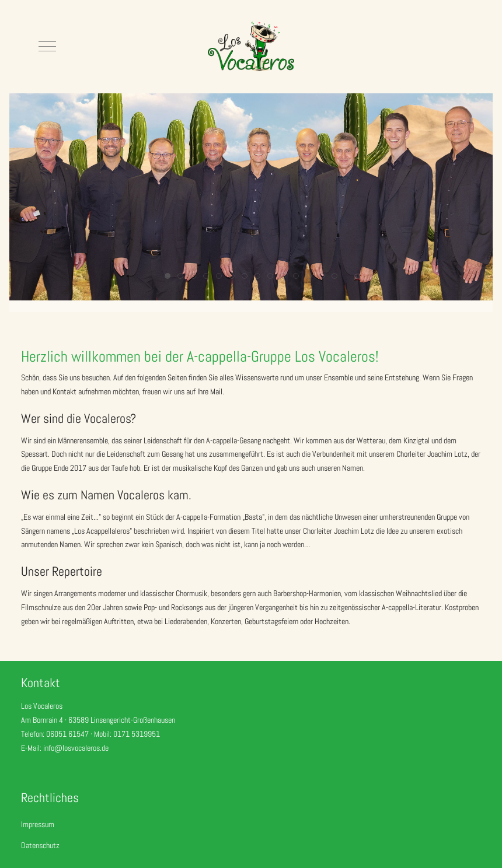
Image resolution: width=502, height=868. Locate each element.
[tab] (168, 276)
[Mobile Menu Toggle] (47, 47)
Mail (216, 391)
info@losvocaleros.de (76, 748)
